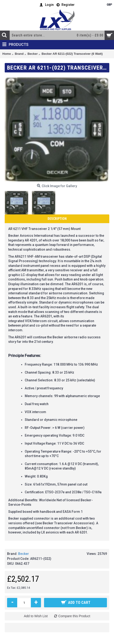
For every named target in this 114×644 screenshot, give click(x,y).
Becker (24, 554)
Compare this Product (74, 616)
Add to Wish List (36, 616)
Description (57, 219)
